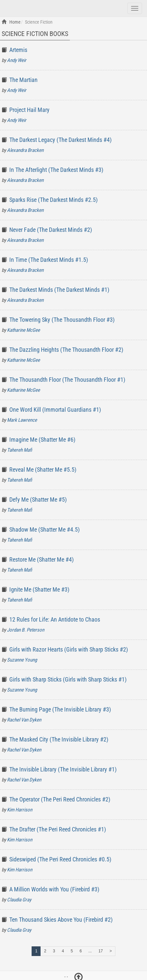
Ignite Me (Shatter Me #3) (39, 589)
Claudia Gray (19, 900)
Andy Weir (17, 60)
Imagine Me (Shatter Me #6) (42, 440)
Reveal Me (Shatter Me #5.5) (43, 470)
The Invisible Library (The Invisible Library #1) (63, 769)
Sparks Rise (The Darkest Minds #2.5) (54, 200)
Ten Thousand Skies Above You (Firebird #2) (61, 920)
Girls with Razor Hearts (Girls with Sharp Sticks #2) (69, 649)
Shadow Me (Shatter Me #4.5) (45, 529)
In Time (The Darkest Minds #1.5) (49, 260)
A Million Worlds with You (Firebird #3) (54, 889)
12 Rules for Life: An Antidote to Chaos (55, 619)
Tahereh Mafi (19, 450)
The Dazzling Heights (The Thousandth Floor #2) (66, 350)
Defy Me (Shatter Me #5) (38, 499)
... (90, 951)
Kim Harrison (20, 810)
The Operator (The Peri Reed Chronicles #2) (60, 799)
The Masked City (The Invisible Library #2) (59, 739)
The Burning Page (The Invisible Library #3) (60, 709)
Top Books (39, 8)
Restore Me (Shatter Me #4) (42, 559)
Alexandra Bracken (25, 150)
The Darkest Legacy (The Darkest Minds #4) (61, 140)
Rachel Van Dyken (24, 720)
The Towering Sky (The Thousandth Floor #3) (62, 320)
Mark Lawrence (22, 420)
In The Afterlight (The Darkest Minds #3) (56, 170)
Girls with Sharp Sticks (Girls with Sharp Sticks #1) (68, 679)
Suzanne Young (22, 660)
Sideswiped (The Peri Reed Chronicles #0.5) (60, 859)
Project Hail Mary (29, 110)
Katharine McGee (23, 330)
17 (101, 951)
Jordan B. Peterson (26, 630)
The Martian (23, 80)
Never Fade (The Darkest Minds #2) (51, 230)
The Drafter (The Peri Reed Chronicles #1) (58, 829)
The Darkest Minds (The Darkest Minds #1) (59, 290)
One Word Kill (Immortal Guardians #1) (55, 410)
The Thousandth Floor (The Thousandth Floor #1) (67, 380)
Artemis (18, 50)
